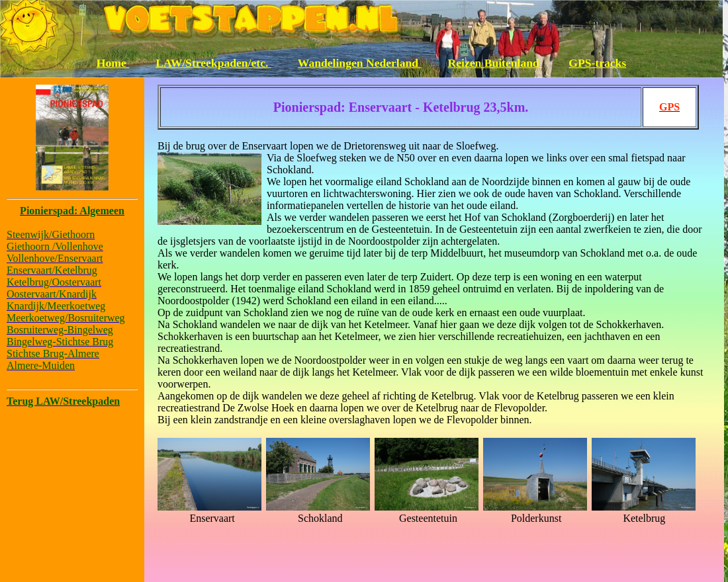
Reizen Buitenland (495, 63)
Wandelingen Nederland (360, 63)
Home (113, 63)
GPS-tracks (597, 63)
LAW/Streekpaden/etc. (213, 63)
